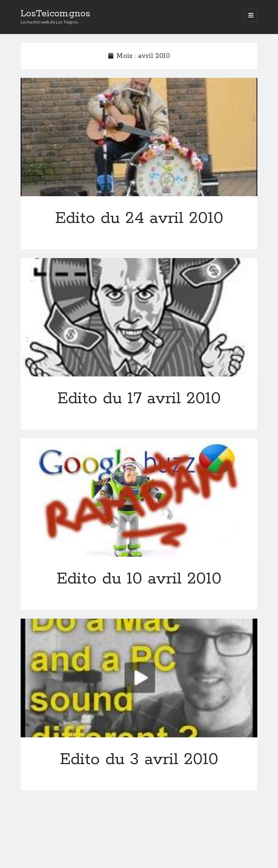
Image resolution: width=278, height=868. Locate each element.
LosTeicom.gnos (55, 14)
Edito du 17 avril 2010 (139, 317)
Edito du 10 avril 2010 (139, 498)
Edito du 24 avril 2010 (139, 137)
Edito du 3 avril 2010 (139, 678)
